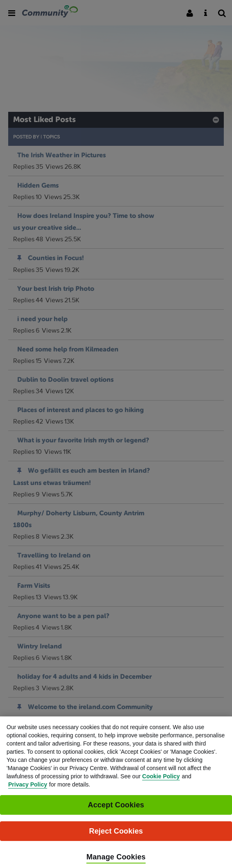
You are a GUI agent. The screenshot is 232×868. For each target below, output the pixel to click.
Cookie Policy (161, 784)
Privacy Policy (28, 792)
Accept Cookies (116, 813)
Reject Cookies (116, 839)
